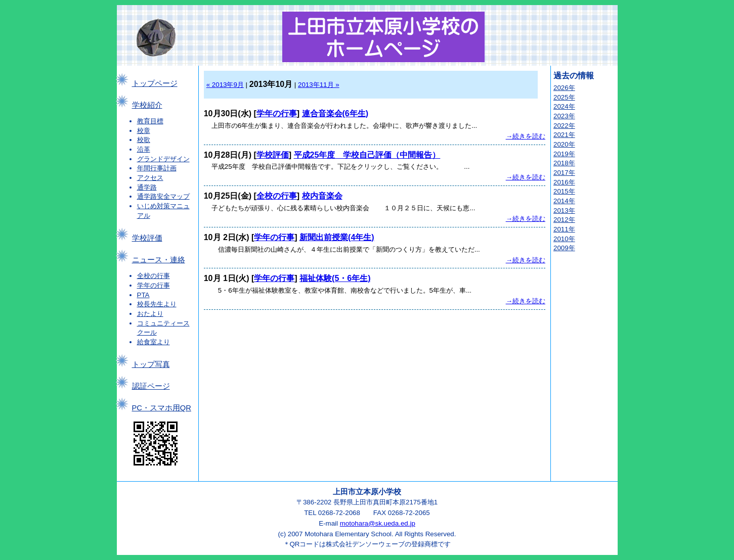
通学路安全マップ (163, 196)
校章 (144, 131)
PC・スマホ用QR (162, 408)
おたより (150, 314)
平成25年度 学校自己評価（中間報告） (367, 155)
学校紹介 (147, 105)
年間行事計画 (157, 168)
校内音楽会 (322, 196)
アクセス (150, 178)
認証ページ (151, 386)
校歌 (144, 140)
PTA (143, 295)
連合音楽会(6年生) (335, 113)
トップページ (155, 83)
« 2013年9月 (225, 85)
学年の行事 (154, 285)
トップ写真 (151, 364)
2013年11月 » (319, 85)
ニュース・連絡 (159, 260)
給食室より (154, 342)
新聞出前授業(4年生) (337, 237)
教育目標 (150, 121)
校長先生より (157, 304)
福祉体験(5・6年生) (335, 278)
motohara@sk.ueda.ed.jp (378, 523)
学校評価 (147, 238)
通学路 (147, 187)
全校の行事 (154, 276)
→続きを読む (526, 136)
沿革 (144, 149)
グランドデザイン (163, 159)
